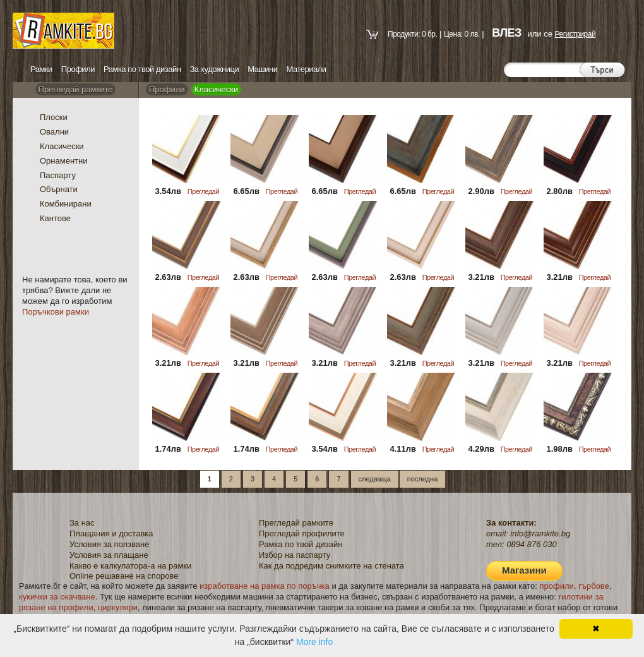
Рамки (41, 69)
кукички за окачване (57, 597)
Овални (54, 132)
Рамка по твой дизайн (142, 69)
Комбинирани (66, 204)
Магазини (524, 570)
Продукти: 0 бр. (412, 34)
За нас (82, 523)
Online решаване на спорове (124, 576)
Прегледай (203, 191)
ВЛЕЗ (506, 33)
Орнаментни (64, 161)
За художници (214, 69)
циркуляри (118, 607)
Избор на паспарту (295, 555)
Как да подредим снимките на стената (331, 566)
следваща (375, 479)
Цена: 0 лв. (462, 34)
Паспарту (58, 175)
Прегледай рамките (76, 89)
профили (557, 586)
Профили (78, 69)
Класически (62, 146)
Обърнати (59, 189)
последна (422, 479)
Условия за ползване (109, 544)
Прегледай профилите (302, 533)
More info (314, 642)
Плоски (54, 117)
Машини (262, 69)
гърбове (594, 586)
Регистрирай (575, 34)
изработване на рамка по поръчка (265, 586)
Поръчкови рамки (56, 312)
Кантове (55, 218)
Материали (307, 69)
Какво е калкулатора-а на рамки (130, 566)
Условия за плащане (109, 555)
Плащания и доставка (111, 533)
